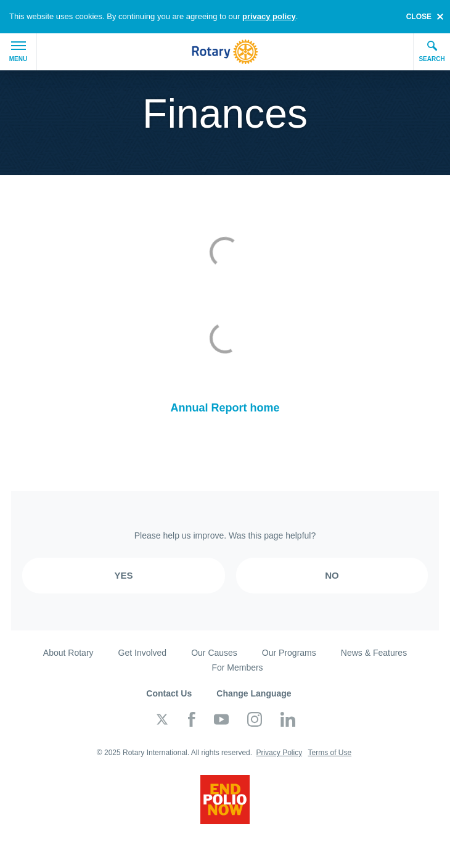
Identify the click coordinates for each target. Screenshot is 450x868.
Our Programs (289, 653)
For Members (237, 668)
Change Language (254, 693)
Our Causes (214, 653)
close (419, 17)
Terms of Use (329, 753)
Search (432, 51)
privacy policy (269, 16)
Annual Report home (225, 408)
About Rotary (68, 653)
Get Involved (143, 653)
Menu (18, 52)
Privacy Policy (279, 753)
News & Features (374, 653)
